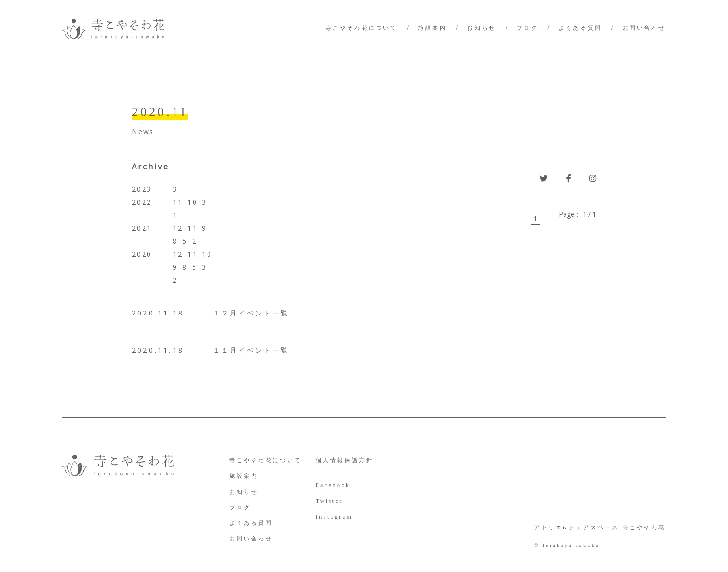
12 (178, 228)
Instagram (334, 517)
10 (193, 202)
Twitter (329, 501)
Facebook (333, 485)
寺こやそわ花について (362, 28)
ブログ (528, 28)
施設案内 (432, 28)
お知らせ (481, 28)
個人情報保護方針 (345, 460)
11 (178, 202)
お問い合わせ (644, 28)
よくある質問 (580, 28)
